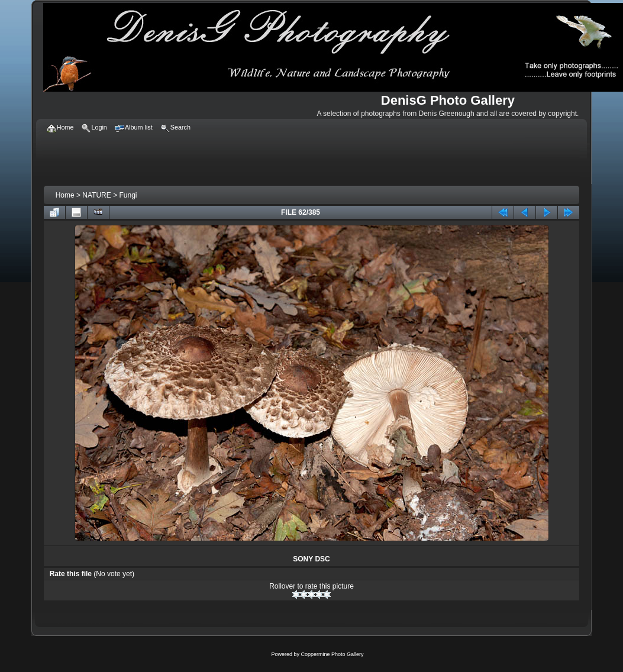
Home (65, 195)
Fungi (128, 195)
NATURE (96, 195)
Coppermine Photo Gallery (332, 654)
